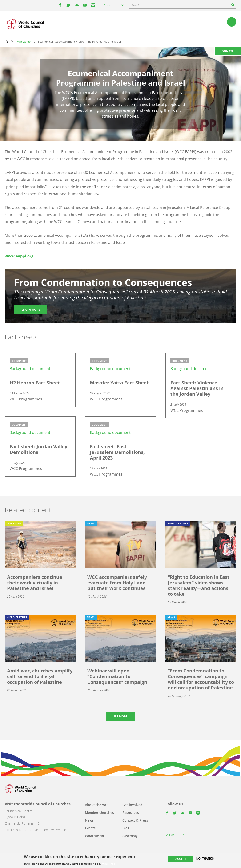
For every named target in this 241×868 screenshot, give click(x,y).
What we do (23, 42)
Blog (126, 828)
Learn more (31, 310)
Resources (131, 813)
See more (120, 716)
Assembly (130, 836)
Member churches (99, 813)
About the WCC (97, 805)
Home (6, 41)
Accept (181, 859)
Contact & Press (135, 820)
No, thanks (205, 859)
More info (108, 864)
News (89, 820)
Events (90, 828)
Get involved (132, 805)
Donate (228, 51)
